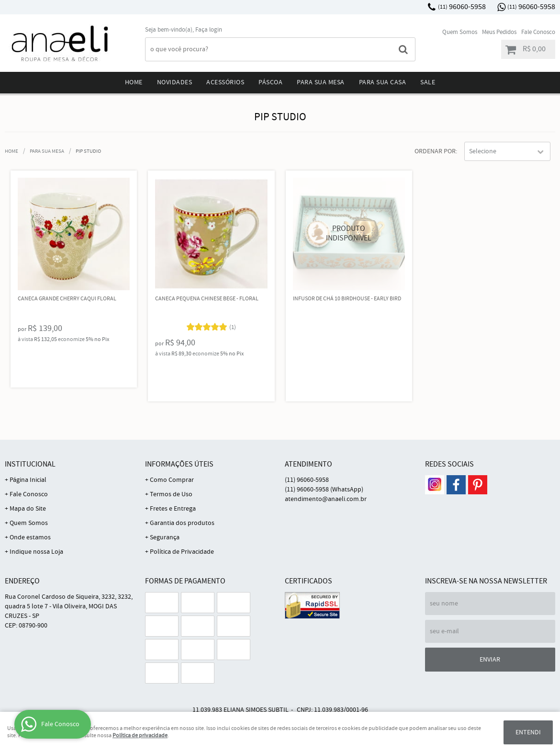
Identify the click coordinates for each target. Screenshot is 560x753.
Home (134, 82)
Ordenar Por (435, 151)
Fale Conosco (538, 32)
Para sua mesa (321, 82)
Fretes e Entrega (173, 509)
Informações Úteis (179, 464)
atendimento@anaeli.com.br (326, 499)
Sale (428, 82)
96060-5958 (462, 7)
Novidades (175, 82)
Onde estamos (30, 537)
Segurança (165, 537)
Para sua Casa (383, 82)
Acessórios (225, 82)
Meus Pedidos (499, 32)
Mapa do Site (28, 509)
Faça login (209, 30)
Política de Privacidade (182, 552)
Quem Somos (460, 32)
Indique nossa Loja (36, 552)
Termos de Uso (171, 494)
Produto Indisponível (349, 234)
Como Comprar (172, 480)
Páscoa (270, 82)
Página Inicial (28, 480)
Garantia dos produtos (182, 523)
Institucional (30, 464)
